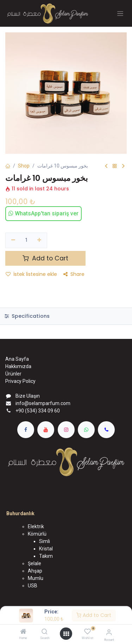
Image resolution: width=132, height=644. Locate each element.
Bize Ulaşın (28, 396)
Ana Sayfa (17, 359)
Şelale (34, 563)
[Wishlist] (87, 632)
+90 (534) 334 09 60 (38, 411)
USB (33, 586)
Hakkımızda (18, 366)
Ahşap (35, 571)
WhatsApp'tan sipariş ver (43, 213)
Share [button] (74, 274)
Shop (24, 166)
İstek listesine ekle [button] (31, 274)
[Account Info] (109, 632)
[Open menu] (66, 634)
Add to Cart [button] (45, 258)
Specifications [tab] (27, 316)
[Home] (23, 632)
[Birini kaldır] (13, 240)
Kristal (46, 549)
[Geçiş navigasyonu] (120, 14)
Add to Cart (94, 615)
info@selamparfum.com (43, 403)
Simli (45, 541)
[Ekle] (40, 240)
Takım (46, 556)
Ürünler (13, 374)
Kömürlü (37, 534)
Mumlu (36, 578)
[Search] (45, 632)
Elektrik (36, 526)
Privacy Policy (20, 381)
